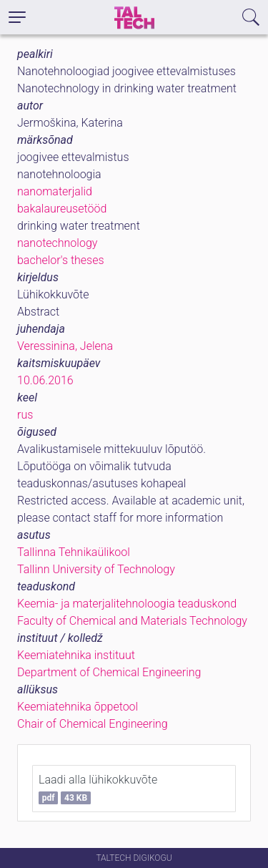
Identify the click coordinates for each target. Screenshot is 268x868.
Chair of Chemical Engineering (93, 724)
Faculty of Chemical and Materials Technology (132, 621)
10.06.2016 (45, 380)
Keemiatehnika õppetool (78, 707)
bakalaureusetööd (62, 209)
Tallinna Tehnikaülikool (74, 552)
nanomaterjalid (55, 191)
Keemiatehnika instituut (76, 655)
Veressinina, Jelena (65, 346)
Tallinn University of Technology (96, 569)
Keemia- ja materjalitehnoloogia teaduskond (127, 604)
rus (25, 415)
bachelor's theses (61, 260)
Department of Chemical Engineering (109, 672)
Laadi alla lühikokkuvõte (98, 789)
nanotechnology (57, 243)
